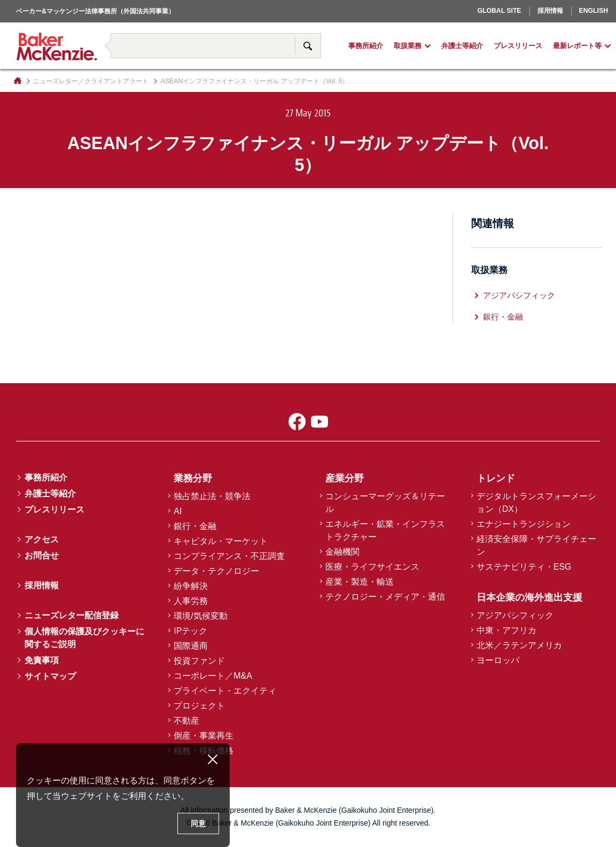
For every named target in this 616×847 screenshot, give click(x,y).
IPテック (190, 631)
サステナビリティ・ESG (524, 567)
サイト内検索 (308, 46)
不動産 (186, 721)
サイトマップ (50, 676)
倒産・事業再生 (204, 736)
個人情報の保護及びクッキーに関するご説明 (84, 638)
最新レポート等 (577, 46)
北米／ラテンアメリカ (519, 645)
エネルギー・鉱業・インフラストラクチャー (385, 530)
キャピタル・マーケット (221, 541)
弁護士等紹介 (462, 46)
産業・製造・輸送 (360, 582)
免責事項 (42, 660)
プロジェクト (199, 706)
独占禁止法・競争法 (212, 496)
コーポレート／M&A (213, 676)
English (594, 11)
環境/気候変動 (200, 616)
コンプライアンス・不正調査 (229, 556)
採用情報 (550, 11)
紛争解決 (191, 586)
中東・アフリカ (506, 630)
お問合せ (42, 555)
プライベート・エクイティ (225, 691)
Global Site (499, 11)
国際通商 (191, 646)
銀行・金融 (503, 317)
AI (178, 511)
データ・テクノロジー (216, 571)
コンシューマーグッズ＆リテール (385, 503)
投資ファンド (199, 661)
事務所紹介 (366, 46)
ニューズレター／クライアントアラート (91, 81)
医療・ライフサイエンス (372, 567)
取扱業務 (408, 46)
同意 (198, 823)
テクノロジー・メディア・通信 (385, 597)
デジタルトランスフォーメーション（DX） (536, 503)
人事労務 (191, 601)
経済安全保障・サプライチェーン (536, 545)
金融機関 (342, 552)
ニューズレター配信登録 (72, 615)
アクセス (42, 539)
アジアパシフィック (519, 295)
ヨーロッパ (472, 26)
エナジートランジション (524, 524)
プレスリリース (518, 46)
